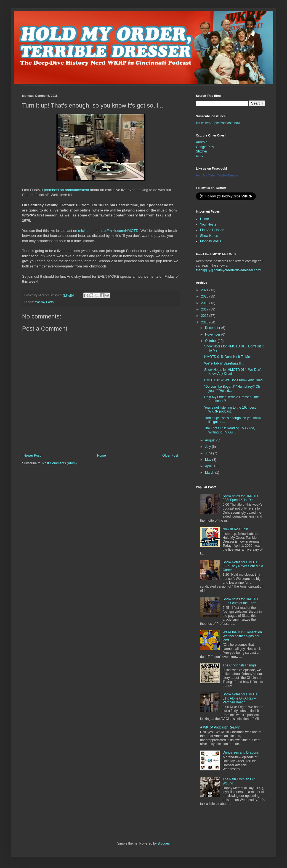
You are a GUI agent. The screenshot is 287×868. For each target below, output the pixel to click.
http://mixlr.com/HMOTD (119, 231)
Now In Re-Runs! (235, 529)
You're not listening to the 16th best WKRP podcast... (230, 409)
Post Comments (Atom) (59, 463)
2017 (205, 309)
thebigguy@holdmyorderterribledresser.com (228, 270)
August (211, 440)
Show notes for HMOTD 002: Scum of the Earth (240, 601)
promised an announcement (67, 190)
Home (102, 456)
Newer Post (32, 456)
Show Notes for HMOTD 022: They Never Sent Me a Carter (243, 566)
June (209, 453)
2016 (205, 316)
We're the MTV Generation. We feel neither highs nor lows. (243, 636)
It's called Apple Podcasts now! (219, 123)
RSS (199, 156)
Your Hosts (208, 224)
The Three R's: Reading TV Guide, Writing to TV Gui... (230, 430)
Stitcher (202, 151)
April (209, 466)
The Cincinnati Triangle (240, 665)
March (210, 473)
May (209, 460)
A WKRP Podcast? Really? (220, 727)
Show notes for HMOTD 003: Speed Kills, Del (240, 498)
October (211, 341)
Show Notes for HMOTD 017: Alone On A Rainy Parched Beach (241, 698)
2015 (205, 322)
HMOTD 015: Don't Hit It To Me (227, 357)
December (213, 328)
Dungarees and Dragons (241, 752)
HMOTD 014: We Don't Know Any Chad (233, 380)
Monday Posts (44, 302)
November (213, 334)
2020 (205, 296)
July (208, 447)
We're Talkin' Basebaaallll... (224, 363)
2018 (205, 303)
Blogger (163, 843)
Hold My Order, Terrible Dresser (217, 175)
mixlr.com (86, 231)
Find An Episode (212, 230)
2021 (205, 290)
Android (202, 142)
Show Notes (209, 236)
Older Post (170, 456)
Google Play (205, 147)
